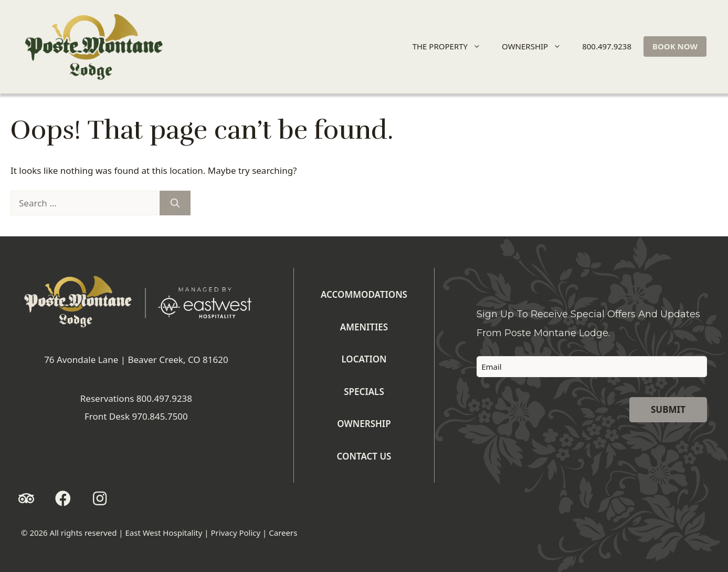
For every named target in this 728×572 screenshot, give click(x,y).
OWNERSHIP (536, 46)
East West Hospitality (163, 533)
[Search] (175, 203)
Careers (283, 533)
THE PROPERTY (451, 46)
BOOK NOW (675, 46)
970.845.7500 (160, 416)
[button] (26, 498)
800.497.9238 (607, 46)
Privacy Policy (236, 533)
